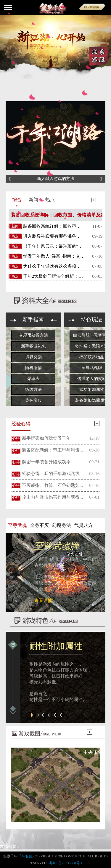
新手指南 (33, 320)
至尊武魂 (17, 525)
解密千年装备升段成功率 (46, 462)
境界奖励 (33, 357)
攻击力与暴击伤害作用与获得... (52, 497)
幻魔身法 (62, 525)
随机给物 (33, 368)
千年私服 (25, 856)
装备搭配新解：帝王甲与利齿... (52, 450)
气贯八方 (83, 525)
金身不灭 (39, 525)
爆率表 (33, 379)
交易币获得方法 (33, 335)
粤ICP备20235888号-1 (66, 863)
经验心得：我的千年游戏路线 (51, 474)
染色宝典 (33, 400)
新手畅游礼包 (33, 346)
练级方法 (33, 390)
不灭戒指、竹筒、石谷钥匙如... (52, 485)
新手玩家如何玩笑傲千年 (46, 438)
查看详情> (44, 601)
